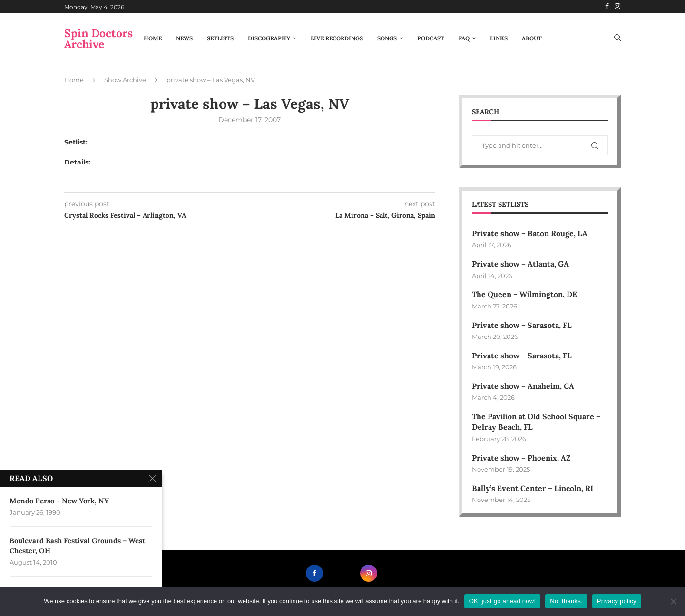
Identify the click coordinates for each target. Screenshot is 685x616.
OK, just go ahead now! (503, 601)
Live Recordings (337, 38)
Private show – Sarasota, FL (522, 325)
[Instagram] (617, 7)
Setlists (220, 38)
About (532, 38)
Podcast (431, 38)
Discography (269, 38)
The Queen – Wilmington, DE (524, 294)
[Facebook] (607, 7)
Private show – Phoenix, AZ (521, 458)
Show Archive (125, 80)
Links (499, 38)
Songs (387, 38)
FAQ (464, 38)
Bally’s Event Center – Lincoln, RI (533, 488)
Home (153, 38)
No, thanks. (566, 601)
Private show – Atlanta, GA (520, 264)
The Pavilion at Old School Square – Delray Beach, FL (536, 422)
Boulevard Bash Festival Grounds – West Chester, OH (77, 548)
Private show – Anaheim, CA (523, 386)
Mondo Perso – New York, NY (59, 502)
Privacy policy (617, 601)
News (184, 38)
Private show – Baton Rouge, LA (530, 233)
